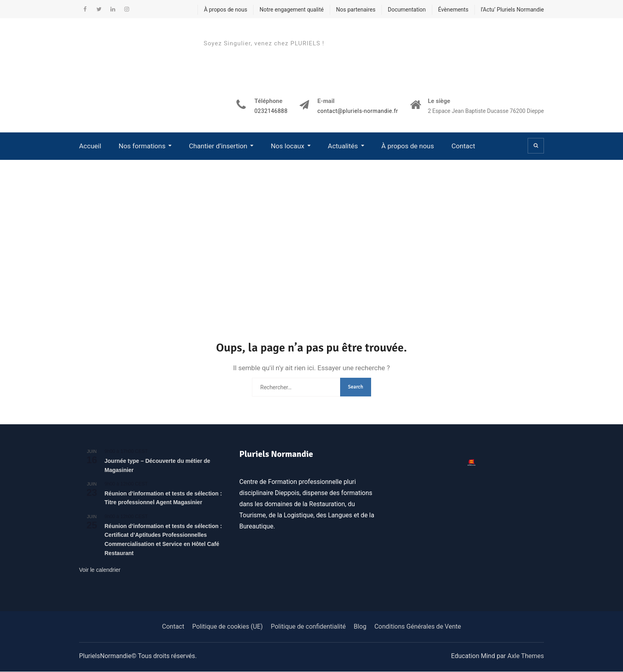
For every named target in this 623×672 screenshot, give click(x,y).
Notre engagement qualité (292, 10)
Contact (463, 146)
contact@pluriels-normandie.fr (357, 112)
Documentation (407, 10)
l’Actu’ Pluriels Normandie (512, 10)
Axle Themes (526, 656)
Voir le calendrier (100, 570)
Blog (360, 627)
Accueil (90, 146)
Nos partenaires (356, 10)
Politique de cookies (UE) (228, 627)
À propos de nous (225, 10)
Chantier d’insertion (218, 146)
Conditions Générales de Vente (418, 627)
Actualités (343, 146)
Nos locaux (287, 146)
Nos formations (142, 146)
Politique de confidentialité (308, 627)
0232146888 (271, 112)
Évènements (453, 10)
